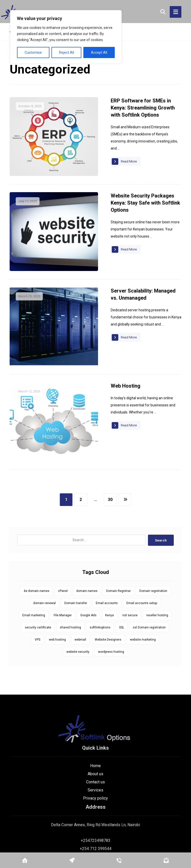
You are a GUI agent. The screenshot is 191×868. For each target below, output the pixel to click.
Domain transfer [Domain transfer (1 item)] (76, 555)
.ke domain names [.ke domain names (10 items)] (36, 543)
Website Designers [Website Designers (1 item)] (108, 592)
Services (95, 742)
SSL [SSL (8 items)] (122, 580)
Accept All (99, 52)
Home (95, 718)
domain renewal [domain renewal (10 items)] (44, 555)
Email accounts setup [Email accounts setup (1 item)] (142, 555)
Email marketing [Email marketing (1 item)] (34, 567)
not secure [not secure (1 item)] (130, 567)
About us (95, 726)
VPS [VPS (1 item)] (37, 592)
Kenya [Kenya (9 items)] (109, 567)
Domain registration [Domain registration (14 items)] (153, 543)
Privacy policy (95, 750)
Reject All (66, 52)
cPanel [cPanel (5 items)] (63, 543)
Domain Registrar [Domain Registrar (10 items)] (118, 543)
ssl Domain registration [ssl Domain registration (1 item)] (149, 580)
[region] (66, 37)
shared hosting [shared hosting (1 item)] (70, 580)
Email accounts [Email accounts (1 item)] (107, 555)
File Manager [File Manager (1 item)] (63, 567)
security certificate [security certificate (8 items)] (38, 580)
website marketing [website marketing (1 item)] (143, 592)
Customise (33, 52)
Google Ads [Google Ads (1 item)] (88, 567)
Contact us (95, 734)
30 (110, 452)
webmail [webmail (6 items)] (80, 592)
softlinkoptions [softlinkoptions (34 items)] (100, 580)
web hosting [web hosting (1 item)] (57, 592)
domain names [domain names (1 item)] (87, 543)
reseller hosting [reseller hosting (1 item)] (157, 567)
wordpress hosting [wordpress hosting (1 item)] (111, 604)
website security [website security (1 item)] (78, 604)
